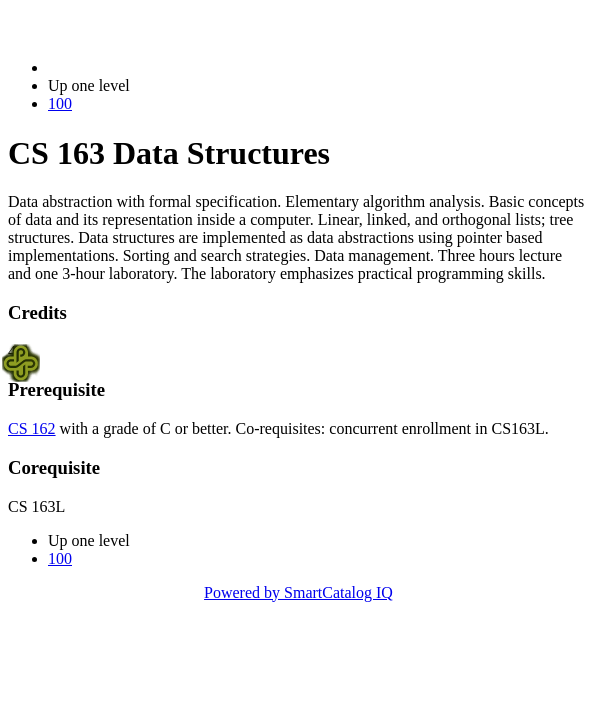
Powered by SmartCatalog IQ (298, 592)
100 (60, 103)
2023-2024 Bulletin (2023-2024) (152, 67)
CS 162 (32, 428)
